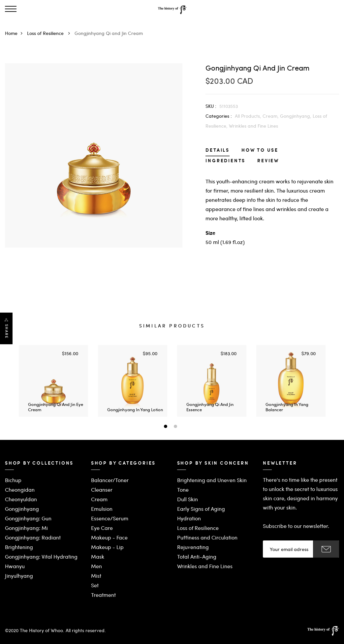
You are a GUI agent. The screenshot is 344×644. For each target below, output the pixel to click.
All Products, (249, 116)
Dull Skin (188, 499)
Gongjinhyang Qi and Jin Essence (210, 407)
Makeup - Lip (107, 547)
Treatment (103, 595)
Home (15, 33)
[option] (53, 381)
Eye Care (102, 528)
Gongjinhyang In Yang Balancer (287, 407)
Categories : (219, 116)
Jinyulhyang (19, 576)
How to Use (260, 151)
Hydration (189, 518)
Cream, (271, 116)
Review (268, 161)
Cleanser (102, 490)
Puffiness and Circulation (207, 537)
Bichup (13, 480)
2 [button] (176, 427)
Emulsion (102, 509)
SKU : (211, 106)
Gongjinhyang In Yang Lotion (135, 409)
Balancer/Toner (110, 480)
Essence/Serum (110, 518)
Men (96, 566)
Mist (96, 576)
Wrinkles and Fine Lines (253, 126)
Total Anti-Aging (197, 556)
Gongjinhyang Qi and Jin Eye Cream (56, 407)
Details (218, 151)
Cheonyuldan (21, 499)
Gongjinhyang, (296, 116)
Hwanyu (15, 566)
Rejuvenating (193, 547)
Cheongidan (20, 490)
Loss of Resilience (50, 33)
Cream (99, 499)
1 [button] (166, 427)
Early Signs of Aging (201, 509)
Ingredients (225, 161)
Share (7, 331)
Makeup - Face (109, 537)
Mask (98, 556)
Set (95, 585)
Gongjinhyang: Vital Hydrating (41, 556)
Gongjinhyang (22, 509)
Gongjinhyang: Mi (26, 528)
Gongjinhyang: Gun (28, 518)
